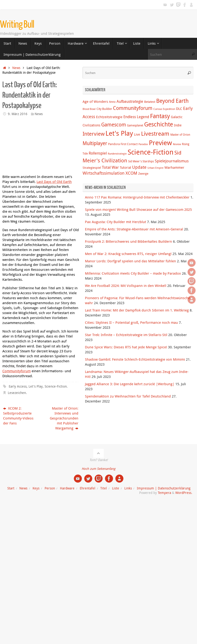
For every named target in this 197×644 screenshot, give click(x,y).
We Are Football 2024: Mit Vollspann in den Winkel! (126, 285)
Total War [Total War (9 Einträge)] (110, 167)
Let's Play (36, 386)
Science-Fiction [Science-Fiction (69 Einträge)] (151, 152)
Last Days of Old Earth (54, 182)
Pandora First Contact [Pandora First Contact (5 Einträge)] (123, 144)
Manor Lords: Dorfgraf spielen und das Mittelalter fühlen (130, 261)
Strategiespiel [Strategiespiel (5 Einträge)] (92, 168)
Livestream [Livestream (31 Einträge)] (155, 134)
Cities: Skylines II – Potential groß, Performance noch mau (131, 322)
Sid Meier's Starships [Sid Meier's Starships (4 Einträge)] (141, 161)
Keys (36, 488)
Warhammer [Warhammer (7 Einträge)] (174, 167)
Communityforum (17, 371)
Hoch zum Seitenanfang (98, 469)
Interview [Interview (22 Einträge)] (94, 134)
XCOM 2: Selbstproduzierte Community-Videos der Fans (18, 416)
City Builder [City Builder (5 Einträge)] (104, 109)
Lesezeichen (17, 393)
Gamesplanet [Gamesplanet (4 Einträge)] (135, 125)
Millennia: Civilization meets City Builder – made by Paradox (133, 273)
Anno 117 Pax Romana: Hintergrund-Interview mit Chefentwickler (137, 197)
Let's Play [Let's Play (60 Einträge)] (119, 133)
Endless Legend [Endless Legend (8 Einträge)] (136, 117)
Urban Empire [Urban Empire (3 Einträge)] (155, 168)
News (16, 68)
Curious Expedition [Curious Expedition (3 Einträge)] (164, 109)
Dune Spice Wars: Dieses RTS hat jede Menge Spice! (126, 347)
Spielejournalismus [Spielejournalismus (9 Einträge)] (172, 161)
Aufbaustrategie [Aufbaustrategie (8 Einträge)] (130, 101)
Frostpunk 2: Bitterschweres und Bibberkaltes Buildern (128, 241)
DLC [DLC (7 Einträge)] (179, 108)
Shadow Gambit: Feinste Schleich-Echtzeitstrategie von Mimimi (135, 359)
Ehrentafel (88, 488)
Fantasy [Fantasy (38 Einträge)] (160, 116)
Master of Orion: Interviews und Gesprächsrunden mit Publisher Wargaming (64, 418)
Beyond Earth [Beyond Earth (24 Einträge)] (172, 101)
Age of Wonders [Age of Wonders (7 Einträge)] (95, 101)
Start (11, 488)
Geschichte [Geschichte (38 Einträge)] (159, 124)
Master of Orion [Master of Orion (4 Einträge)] (180, 135)
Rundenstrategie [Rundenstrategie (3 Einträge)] (117, 154)
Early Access (18, 386)
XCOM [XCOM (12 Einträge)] (131, 173)
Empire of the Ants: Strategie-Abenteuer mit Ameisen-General (134, 229)
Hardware (67, 488)
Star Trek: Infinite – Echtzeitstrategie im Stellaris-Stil (126, 335)
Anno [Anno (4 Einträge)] (112, 102)
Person (50, 488)
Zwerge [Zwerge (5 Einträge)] (143, 173)
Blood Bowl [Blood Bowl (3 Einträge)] (89, 109)
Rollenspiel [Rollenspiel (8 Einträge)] (98, 153)
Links (128, 488)
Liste (116, 488)
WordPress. (184, 493)
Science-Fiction (56, 386)
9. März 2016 (18, 114)
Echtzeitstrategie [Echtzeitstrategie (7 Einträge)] (109, 117)
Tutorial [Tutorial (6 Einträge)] (126, 167)
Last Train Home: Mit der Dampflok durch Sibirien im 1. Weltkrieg (137, 310)
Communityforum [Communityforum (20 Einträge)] (133, 108)
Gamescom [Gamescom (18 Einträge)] (114, 125)
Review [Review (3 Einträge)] (177, 144)
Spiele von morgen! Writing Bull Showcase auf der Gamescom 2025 (138, 209)
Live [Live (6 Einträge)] (137, 134)
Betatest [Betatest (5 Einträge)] (150, 102)
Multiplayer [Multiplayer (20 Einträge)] (95, 143)
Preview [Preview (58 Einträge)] (160, 143)
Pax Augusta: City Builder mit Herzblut (115, 222)
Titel (104, 488)
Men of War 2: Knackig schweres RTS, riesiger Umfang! (128, 254)
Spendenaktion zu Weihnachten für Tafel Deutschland (128, 396)
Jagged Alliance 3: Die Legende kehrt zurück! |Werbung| (130, 384)
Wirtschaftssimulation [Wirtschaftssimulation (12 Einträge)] (104, 173)
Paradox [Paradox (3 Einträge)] (143, 144)
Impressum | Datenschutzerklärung (164, 488)
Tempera (164, 493)
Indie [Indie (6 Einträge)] (178, 125)
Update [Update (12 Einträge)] (139, 167)
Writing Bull (17, 25)
